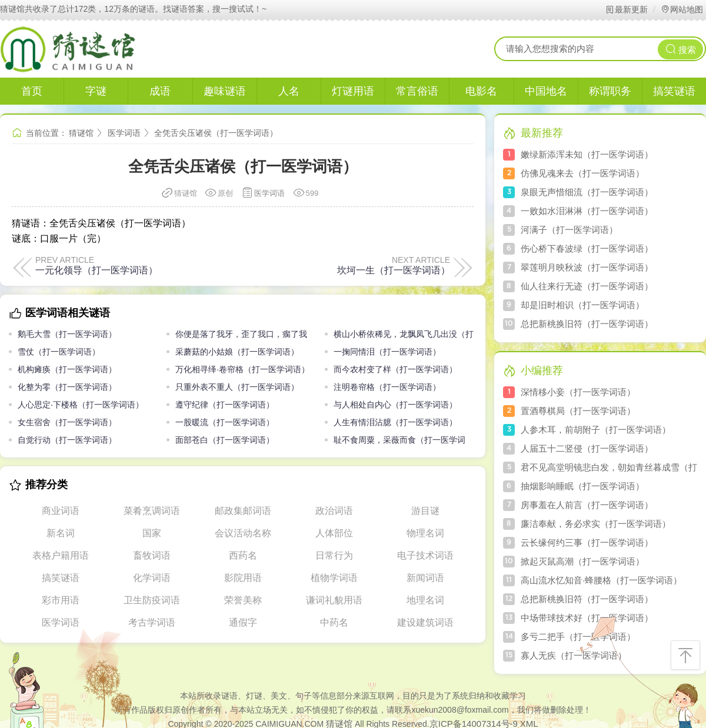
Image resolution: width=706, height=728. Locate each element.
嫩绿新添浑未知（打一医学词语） (587, 154)
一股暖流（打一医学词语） (225, 422)
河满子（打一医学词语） (569, 230)
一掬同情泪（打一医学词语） (387, 352)
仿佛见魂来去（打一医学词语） (582, 173)
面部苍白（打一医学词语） (225, 440)
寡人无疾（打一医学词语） (574, 655)
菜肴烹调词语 (152, 511)
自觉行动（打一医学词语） (67, 440)
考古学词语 (152, 622)
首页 (32, 91)
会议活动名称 (243, 533)
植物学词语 (334, 578)
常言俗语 (417, 91)
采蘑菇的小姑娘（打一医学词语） (237, 352)
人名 (289, 91)
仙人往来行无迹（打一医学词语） (587, 286)
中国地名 (546, 91)
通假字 (243, 622)
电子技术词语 (425, 555)
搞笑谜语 (61, 578)
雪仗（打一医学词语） (59, 352)
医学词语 (124, 133)
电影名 (481, 91)
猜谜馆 (81, 133)
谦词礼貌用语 (334, 600)
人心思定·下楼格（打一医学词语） (81, 405)
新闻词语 (425, 578)
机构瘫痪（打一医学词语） (67, 369)
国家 (152, 533)
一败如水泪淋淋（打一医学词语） (587, 211)
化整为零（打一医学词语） (67, 387)
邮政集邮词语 (243, 511)
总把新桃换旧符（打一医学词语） (587, 324)
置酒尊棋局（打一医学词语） (578, 411)
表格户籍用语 (61, 555)
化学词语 (152, 578)
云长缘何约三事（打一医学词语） (587, 542)
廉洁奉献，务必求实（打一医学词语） (596, 524)
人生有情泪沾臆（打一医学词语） (395, 422)
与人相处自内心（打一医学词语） (395, 405)
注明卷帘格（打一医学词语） (387, 387)
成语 (160, 91)
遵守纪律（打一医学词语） (225, 405)
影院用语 (243, 578)
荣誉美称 (243, 600)
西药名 (243, 555)
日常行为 (334, 555)
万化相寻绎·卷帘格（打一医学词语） (242, 369)
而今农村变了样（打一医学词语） (395, 369)
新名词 (61, 533)
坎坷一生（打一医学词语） (394, 270)
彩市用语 (61, 600)
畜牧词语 (152, 555)
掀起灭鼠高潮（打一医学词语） (582, 561)
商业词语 (61, 511)
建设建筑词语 (425, 622)
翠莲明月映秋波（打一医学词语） (587, 267)
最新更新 (626, 9)
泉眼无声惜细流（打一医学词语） (587, 192)
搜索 (681, 49)
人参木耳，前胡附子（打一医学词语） (596, 430)
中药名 (334, 622)
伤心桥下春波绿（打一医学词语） (587, 248)
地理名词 (425, 600)
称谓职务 (610, 91)
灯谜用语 (353, 91)
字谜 (96, 91)
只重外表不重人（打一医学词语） (237, 387)
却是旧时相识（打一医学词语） (582, 305)
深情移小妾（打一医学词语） (578, 392)
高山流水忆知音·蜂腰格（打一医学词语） (601, 580)
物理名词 (425, 533)
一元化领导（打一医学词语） (96, 270)
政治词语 (334, 511)
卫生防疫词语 (152, 600)
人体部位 (334, 533)
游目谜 (425, 511)
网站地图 (682, 9)
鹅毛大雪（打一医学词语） (67, 334)
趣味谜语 (225, 91)
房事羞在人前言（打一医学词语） (587, 505)
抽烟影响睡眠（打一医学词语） (582, 486)
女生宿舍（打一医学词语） (67, 422)
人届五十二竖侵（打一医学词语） (587, 448)
